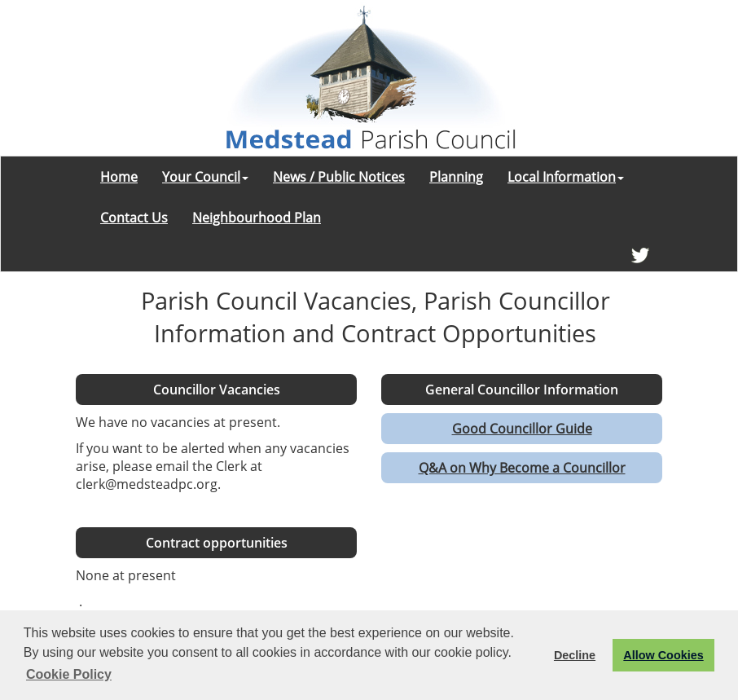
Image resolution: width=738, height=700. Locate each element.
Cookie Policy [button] (69, 674)
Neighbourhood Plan (257, 218)
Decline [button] (575, 655)
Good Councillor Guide (522, 429)
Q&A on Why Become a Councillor (522, 468)
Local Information (566, 177)
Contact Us (134, 218)
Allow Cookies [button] (663, 655)
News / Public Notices (339, 177)
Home (119, 177)
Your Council (205, 177)
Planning (456, 177)
